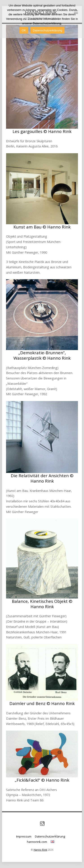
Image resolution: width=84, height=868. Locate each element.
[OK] (78, 19)
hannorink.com (37, 842)
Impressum (24, 836)
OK (24, 30)
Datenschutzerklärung (50, 836)
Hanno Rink (40, 850)
